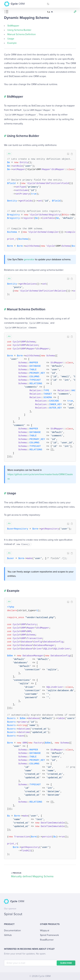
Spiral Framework (49, 935)
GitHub (8, 935)
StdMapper (13, 26)
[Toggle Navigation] (74, 4)
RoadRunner (47, 940)
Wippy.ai (45, 930)
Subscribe (66, 963)
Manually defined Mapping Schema (32, 876)
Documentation (12, 930)
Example (12, 43)
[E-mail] (40, 963)
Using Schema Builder (19, 30)
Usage (11, 39)
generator (29, 259)
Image (68, 154)
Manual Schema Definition (22, 34)
